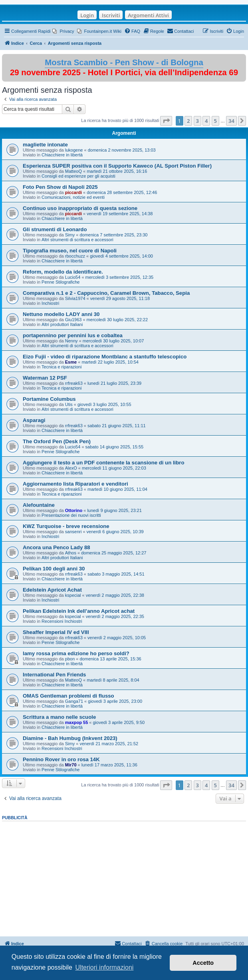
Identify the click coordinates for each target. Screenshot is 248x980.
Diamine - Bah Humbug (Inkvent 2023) (70, 738)
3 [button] (197, 121)
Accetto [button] (203, 963)
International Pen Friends (54, 675)
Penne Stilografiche (61, 282)
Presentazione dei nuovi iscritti (71, 515)
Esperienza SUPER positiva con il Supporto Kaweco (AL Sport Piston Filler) (117, 166)
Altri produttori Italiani (62, 324)
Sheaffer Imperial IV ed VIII (56, 632)
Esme (71, 362)
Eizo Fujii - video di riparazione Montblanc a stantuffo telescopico (105, 357)
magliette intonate (45, 145)
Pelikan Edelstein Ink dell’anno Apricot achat (79, 611)
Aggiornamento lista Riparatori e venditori (75, 484)
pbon (70, 659)
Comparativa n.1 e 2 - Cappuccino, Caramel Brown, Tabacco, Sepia (106, 293)
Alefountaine (39, 505)
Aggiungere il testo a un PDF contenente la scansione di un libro (103, 463)
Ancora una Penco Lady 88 (57, 547)
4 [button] (206, 121)
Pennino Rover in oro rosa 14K (61, 759)
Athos (71, 553)
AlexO (71, 468)
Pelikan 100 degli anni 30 (54, 569)
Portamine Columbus (49, 399)
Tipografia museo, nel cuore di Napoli (70, 251)
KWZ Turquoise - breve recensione (66, 526)
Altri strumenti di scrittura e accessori (77, 240)
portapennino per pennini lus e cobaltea (73, 335)
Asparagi (34, 420)
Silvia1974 (75, 298)
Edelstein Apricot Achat (52, 590)
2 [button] (188, 121)
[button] (166, 121)
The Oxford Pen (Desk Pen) (57, 441)
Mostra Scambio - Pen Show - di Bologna (124, 62)
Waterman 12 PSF (45, 378)
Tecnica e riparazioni (62, 367)
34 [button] (231, 121)
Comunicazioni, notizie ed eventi (73, 197)
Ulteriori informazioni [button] (105, 967)
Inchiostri (50, 303)
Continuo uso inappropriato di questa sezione (80, 208)
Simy (70, 235)
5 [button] (215, 121)
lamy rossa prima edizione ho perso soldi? (76, 653)
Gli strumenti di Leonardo (55, 229)
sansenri (73, 532)
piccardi (73, 192)
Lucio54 (73, 277)
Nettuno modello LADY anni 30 (61, 314)
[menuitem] (63, 31)
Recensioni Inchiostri (62, 621)
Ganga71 (74, 701)
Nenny (71, 341)
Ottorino (74, 510)
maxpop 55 (76, 722)
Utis (69, 404)
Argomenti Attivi (148, 15)
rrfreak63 (74, 383)
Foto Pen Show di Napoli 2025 (60, 187)
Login (87, 15)
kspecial (73, 595)
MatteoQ (73, 171)
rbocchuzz (75, 256)
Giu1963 (73, 320)
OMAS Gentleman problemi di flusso (68, 696)
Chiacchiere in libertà (62, 155)
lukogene (74, 150)
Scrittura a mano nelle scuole (59, 717)
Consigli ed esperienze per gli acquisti (78, 176)
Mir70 (71, 765)
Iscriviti (111, 15)
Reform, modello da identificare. (63, 272)
